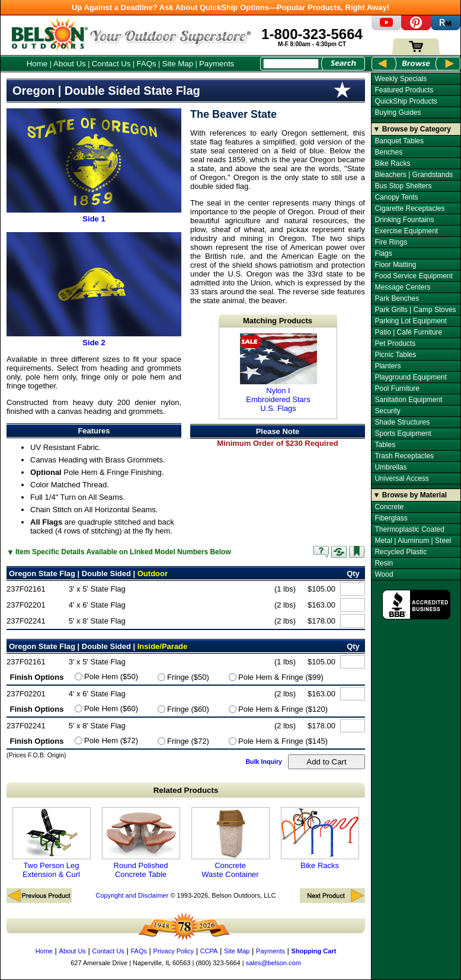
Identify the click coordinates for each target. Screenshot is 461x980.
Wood (384, 574)
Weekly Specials (401, 79)
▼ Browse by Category (412, 129)
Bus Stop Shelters (403, 186)
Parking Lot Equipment (410, 321)
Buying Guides (398, 113)
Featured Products (404, 90)
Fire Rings (391, 242)
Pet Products (395, 343)
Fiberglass (391, 518)
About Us (70, 64)
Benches (388, 152)
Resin (384, 563)
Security (387, 411)
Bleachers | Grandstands (414, 175)
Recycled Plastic (401, 552)
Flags (383, 253)
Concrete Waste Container (230, 843)
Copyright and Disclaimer (132, 895)
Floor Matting (395, 265)
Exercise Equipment (406, 231)
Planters (388, 366)
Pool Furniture (397, 388)
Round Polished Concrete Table (141, 843)
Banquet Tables (399, 141)
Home (37, 64)
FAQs (146, 64)
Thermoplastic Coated (409, 529)
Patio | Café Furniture (408, 332)
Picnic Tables (395, 355)
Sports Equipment (403, 433)
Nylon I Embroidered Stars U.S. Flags (278, 373)
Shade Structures (402, 422)
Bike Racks (320, 838)
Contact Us (111, 64)
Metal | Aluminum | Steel (413, 541)
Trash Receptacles (404, 456)
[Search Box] (291, 64)
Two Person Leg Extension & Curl (52, 843)
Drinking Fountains (404, 220)
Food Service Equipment (413, 276)
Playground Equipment (410, 377)
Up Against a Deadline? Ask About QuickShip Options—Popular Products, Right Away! (230, 7)
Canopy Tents (396, 197)
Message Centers (402, 287)
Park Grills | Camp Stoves (415, 310)
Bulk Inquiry (264, 761)
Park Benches (397, 298)
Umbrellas (390, 467)
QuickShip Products (406, 101)
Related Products (186, 790)
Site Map (178, 64)
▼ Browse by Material (410, 495)
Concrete (389, 507)
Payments (217, 64)
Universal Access (401, 478)
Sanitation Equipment (408, 400)
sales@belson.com (273, 963)
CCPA (209, 951)
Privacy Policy (174, 951)
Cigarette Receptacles (409, 208)
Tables (385, 445)
